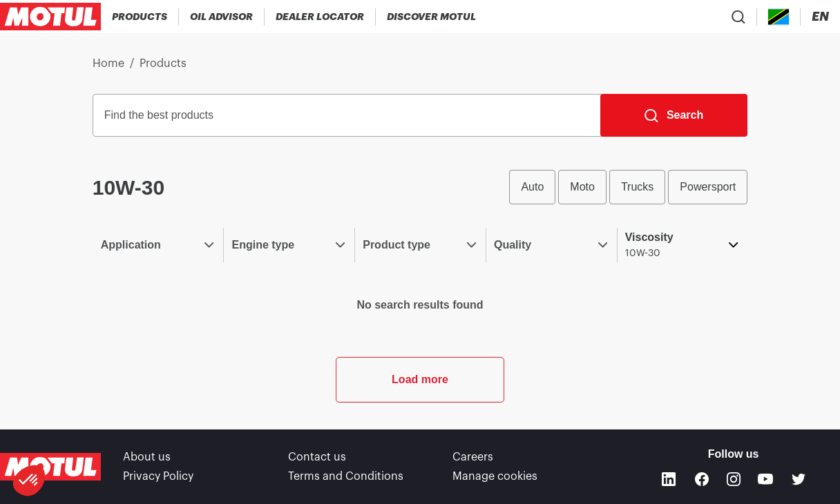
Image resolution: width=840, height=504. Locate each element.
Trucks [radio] (637, 187)
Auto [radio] (532, 187)
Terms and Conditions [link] (346, 476)
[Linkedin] (669, 479)
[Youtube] (765, 479)
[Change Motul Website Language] (820, 17)
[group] (628, 187)
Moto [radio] (582, 187)
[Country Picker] (779, 17)
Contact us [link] (317, 457)
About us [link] (147, 457)
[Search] (674, 115)
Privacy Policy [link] (158, 476)
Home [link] (108, 64)
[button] (29, 481)
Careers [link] (473, 457)
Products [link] (163, 64)
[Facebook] (702, 479)
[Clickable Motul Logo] (50, 17)
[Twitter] (799, 479)
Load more (420, 379)
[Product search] (738, 17)
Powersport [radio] (708, 187)
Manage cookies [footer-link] (495, 476)
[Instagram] (734, 479)
